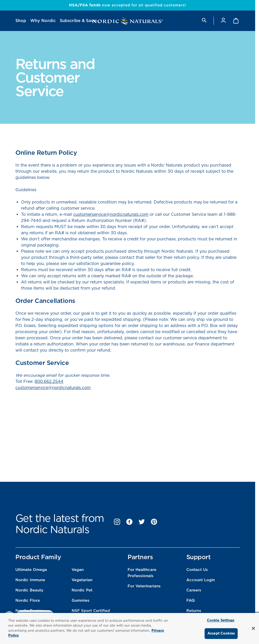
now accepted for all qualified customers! (128, 5)
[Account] (223, 21)
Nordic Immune (30, 580)
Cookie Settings (221, 621)
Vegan (78, 570)
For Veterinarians (144, 586)
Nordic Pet (82, 590)
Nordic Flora (28, 600)
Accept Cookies (221, 633)
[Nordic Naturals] (128, 21)
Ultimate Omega (31, 570)
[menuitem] (21, 21)
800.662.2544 (49, 381)
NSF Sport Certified (91, 611)
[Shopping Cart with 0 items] (236, 21)
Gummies (81, 600)
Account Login (201, 580)
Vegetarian (82, 580)
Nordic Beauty (29, 590)
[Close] (253, 628)
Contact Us (197, 570)
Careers (194, 590)
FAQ (191, 600)
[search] (204, 21)
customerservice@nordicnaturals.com (111, 214)
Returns (194, 611)
